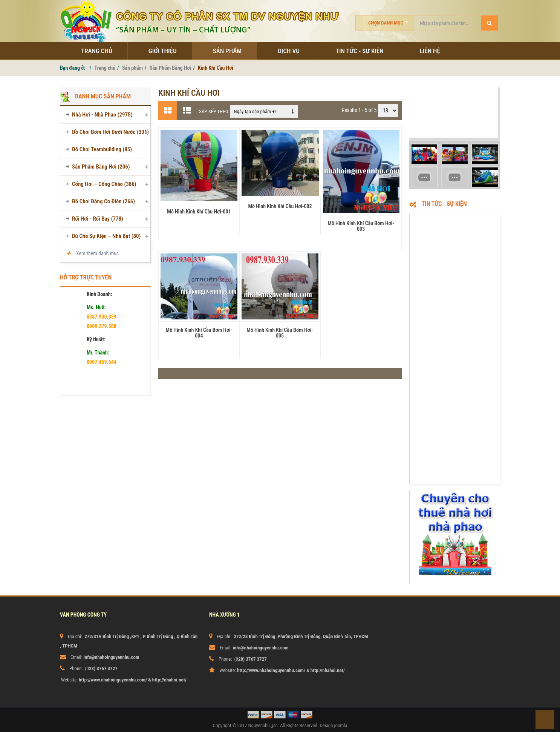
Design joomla (333, 725)
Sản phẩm (227, 51)
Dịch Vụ (289, 51)
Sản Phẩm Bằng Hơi (170, 68)
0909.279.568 (102, 326)
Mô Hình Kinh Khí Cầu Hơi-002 (280, 206)
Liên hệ (430, 51)
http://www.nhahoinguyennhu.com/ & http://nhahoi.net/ (133, 680)
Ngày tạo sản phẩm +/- (256, 111)
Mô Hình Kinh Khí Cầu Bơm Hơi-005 (280, 333)
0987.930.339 (102, 317)
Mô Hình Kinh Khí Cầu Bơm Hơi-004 (199, 333)
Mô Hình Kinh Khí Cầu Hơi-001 (199, 212)
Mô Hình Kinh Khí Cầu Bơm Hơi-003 (361, 226)
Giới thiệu (163, 51)
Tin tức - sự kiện (360, 51)
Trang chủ (97, 51)
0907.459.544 (102, 362)
